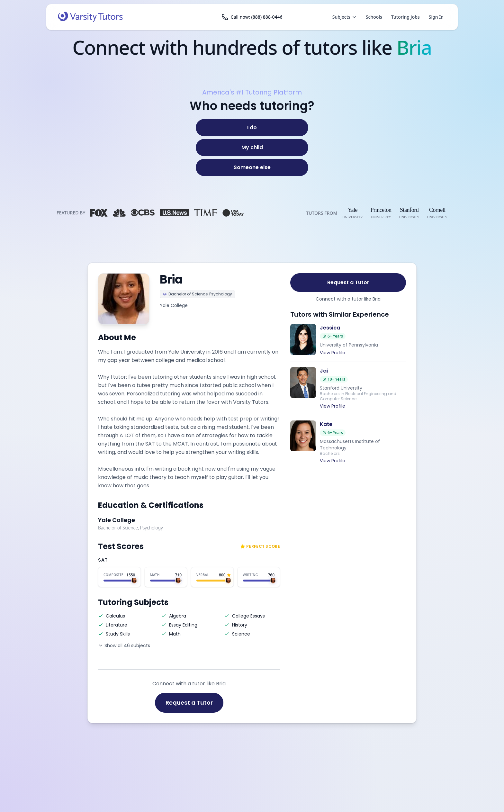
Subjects (345, 17)
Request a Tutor (189, 703)
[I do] (252, 128)
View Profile (333, 353)
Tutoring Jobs (405, 17)
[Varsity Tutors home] (90, 17)
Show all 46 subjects (124, 645)
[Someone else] (252, 167)
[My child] (252, 148)
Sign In (436, 17)
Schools (374, 17)
